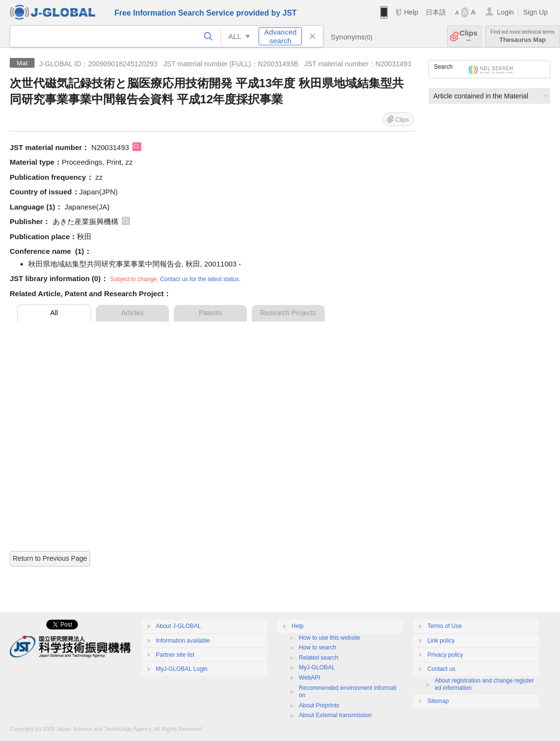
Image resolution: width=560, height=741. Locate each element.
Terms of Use (445, 626)
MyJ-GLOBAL (317, 667)
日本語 (436, 12)
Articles (132, 313)
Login (505, 12)
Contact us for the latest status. (200, 279)
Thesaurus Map (523, 36)
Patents (210, 313)
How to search (318, 647)
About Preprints (319, 705)
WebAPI (310, 678)
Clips (469, 36)
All (54, 313)
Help (411, 12)
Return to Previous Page (50, 558)
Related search (319, 658)
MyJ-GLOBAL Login (182, 669)
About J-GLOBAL (178, 626)
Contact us (441, 669)
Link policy (441, 641)
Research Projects (288, 313)
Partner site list (175, 655)
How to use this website (330, 638)
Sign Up (535, 12)
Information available (183, 641)
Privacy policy (445, 655)
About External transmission (335, 715)
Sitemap (438, 701)
